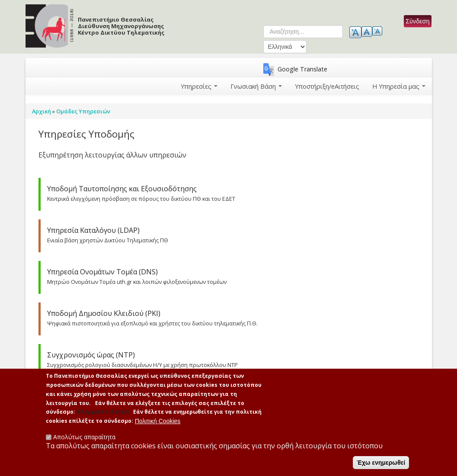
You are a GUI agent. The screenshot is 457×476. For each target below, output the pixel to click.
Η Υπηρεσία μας (399, 86)
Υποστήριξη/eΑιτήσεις (328, 86)
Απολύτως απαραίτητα (84, 438)
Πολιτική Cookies (158, 422)
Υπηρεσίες (200, 86)
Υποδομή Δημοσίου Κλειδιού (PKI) (104, 313)
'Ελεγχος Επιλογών (103, 413)
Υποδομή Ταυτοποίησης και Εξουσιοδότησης (122, 189)
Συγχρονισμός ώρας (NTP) (91, 355)
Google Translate (302, 69)
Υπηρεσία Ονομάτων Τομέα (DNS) (102, 272)
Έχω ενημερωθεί (381, 463)
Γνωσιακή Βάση (257, 86)
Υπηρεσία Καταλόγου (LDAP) (93, 230)
